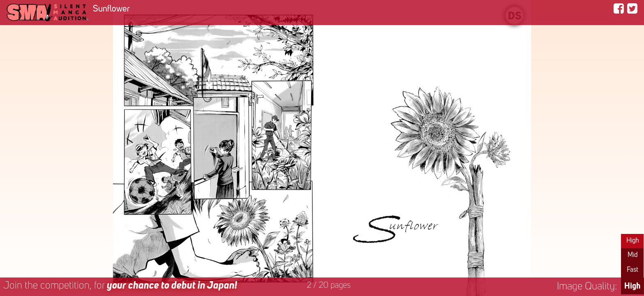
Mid (632, 255)
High (632, 241)
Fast (632, 270)
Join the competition (120, 286)
